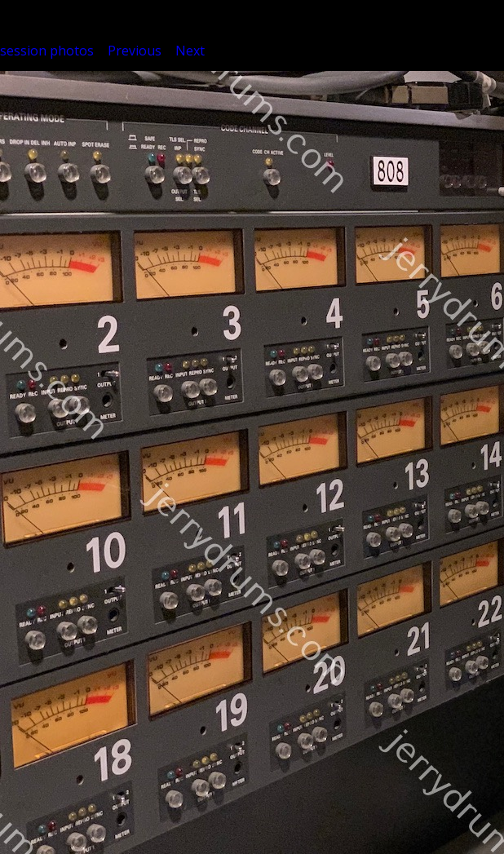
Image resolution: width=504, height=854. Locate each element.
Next (190, 51)
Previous (135, 51)
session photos (47, 51)
